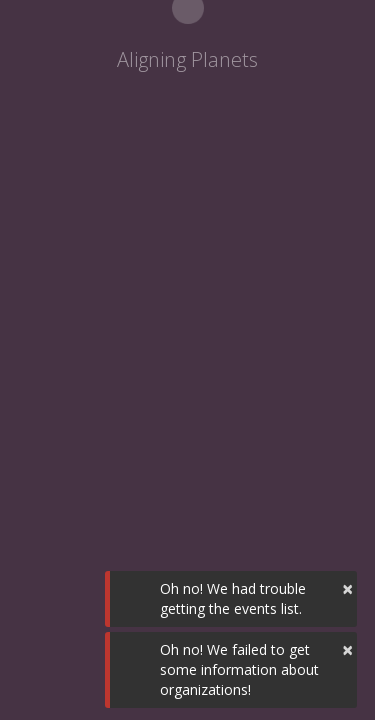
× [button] (347, 588)
